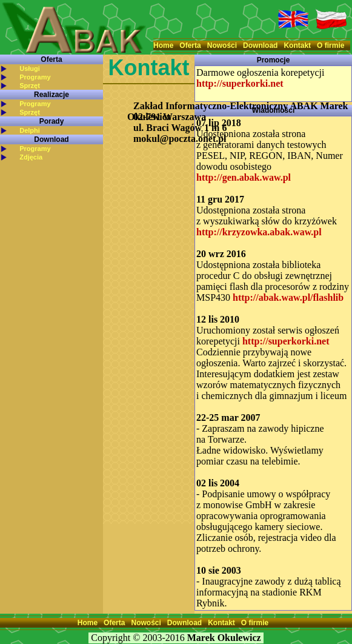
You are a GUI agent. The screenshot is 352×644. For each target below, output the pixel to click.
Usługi (30, 69)
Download (260, 45)
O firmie (330, 45)
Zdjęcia (31, 157)
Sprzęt (30, 86)
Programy (35, 77)
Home (163, 45)
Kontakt (297, 45)
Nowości (222, 45)
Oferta (190, 45)
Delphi (30, 130)
